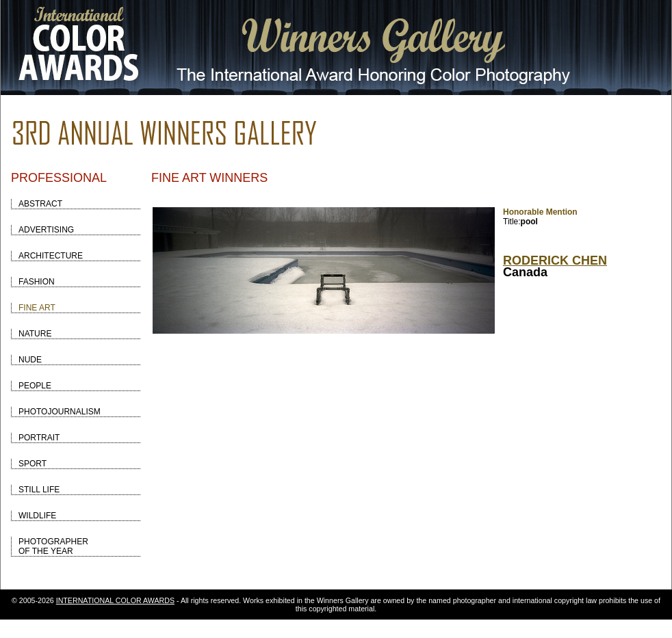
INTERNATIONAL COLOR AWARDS (115, 600)
